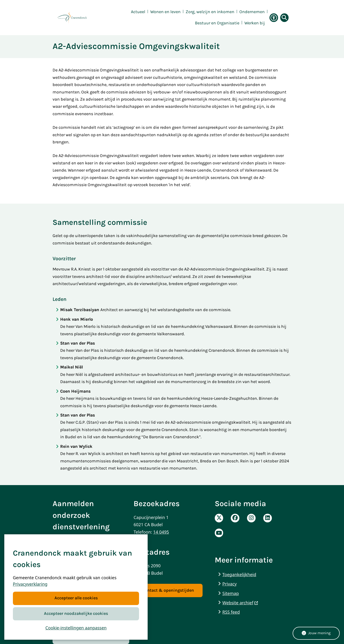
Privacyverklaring (30, 584)
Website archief (240, 603)
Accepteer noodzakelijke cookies (76, 614)
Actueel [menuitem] (138, 12)
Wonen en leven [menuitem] (165, 12)
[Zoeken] (284, 17)
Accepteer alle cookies (76, 598)
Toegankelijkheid (239, 574)
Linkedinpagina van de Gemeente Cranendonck (268, 518)
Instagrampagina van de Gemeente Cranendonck (251, 518)
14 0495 (161, 532)
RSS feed (231, 612)
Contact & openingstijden (168, 590)
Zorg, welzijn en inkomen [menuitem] (210, 12)
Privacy (230, 584)
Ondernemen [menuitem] (252, 12)
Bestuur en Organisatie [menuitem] (217, 23)
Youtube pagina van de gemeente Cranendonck (219, 533)
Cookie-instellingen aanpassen (76, 628)
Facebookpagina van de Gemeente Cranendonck (235, 518)
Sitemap (231, 593)
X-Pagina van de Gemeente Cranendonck (219, 518)
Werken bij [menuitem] (255, 23)
